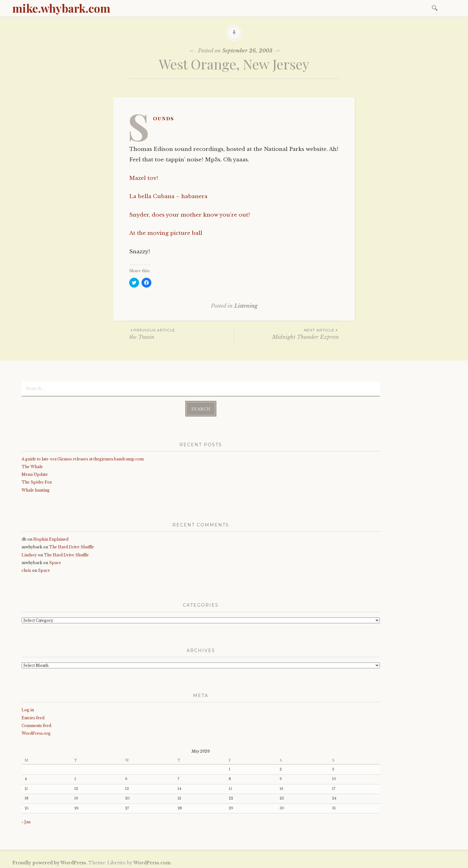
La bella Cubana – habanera (168, 196)
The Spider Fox (37, 481)
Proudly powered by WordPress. (50, 862)
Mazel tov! (144, 178)
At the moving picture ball (166, 233)
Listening (246, 306)
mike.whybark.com (61, 8)
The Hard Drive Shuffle (72, 546)
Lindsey (29, 554)
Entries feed (33, 716)
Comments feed (36, 724)
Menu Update (35, 473)
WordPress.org (36, 732)
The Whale (32, 465)
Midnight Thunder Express (287, 334)
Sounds (164, 118)
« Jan (26, 821)
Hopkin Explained (51, 538)
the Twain (182, 334)
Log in (28, 709)
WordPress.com (152, 862)
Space (55, 561)
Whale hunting (36, 489)
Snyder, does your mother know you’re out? (190, 215)
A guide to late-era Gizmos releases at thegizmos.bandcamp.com (83, 458)
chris (26, 569)
